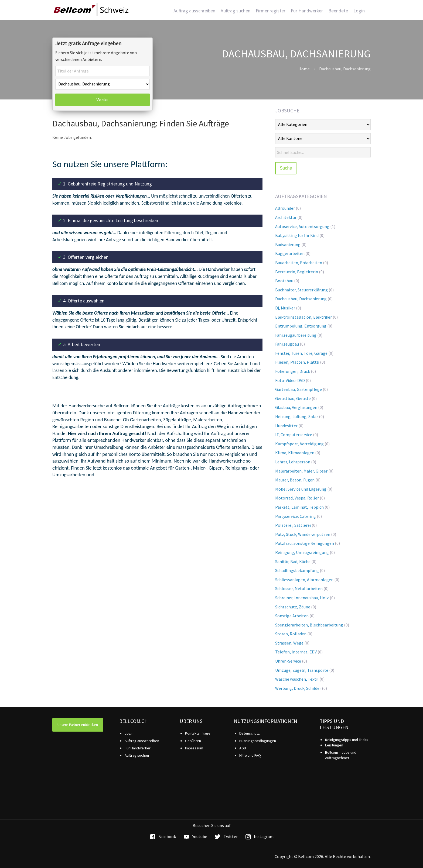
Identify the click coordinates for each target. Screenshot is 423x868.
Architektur (286, 217)
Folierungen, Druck (293, 371)
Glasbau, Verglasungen (296, 407)
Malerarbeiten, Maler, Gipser (301, 471)
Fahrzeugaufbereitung (296, 335)
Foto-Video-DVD (290, 380)
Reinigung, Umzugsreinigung (302, 552)
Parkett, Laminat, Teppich (299, 507)
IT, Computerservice (294, 435)
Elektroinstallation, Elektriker (303, 317)
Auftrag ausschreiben (194, 11)
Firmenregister (271, 11)
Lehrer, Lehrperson (293, 462)
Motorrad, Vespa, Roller (297, 498)
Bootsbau (284, 281)
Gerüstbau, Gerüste (293, 398)
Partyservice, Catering (296, 516)
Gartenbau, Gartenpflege (299, 389)
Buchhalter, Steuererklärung (301, 290)
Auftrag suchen (236, 11)
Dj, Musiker (285, 308)
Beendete (338, 11)
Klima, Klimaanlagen (295, 453)
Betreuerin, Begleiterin (297, 272)
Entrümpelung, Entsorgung (301, 326)
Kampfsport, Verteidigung (299, 444)
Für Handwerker (307, 11)
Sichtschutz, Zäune (293, 607)
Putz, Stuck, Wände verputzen (303, 534)
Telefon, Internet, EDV (296, 652)
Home (304, 69)
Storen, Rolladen (291, 634)
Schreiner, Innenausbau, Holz (302, 598)
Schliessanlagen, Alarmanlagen (304, 580)
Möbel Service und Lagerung (301, 489)
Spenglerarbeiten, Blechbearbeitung (309, 625)
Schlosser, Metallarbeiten (299, 588)
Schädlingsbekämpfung (297, 570)
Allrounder (285, 208)
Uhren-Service (288, 661)
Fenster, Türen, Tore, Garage (301, 353)
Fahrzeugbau (287, 344)
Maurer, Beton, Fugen (295, 480)
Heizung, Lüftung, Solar (297, 416)
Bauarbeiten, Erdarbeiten (299, 263)
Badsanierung (288, 244)
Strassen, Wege (289, 643)
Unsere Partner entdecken (78, 725)
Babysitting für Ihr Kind (297, 235)
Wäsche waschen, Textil (297, 679)
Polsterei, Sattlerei (293, 525)
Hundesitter (286, 426)
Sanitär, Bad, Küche (293, 562)
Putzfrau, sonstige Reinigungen (305, 543)
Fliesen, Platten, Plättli (297, 362)
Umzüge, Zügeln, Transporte (302, 670)
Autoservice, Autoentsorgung (302, 226)
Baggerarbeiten (290, 253)
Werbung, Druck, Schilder (298, 688)
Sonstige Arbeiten (292, 616)
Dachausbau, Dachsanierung (301, 299)
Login (359, 11)
